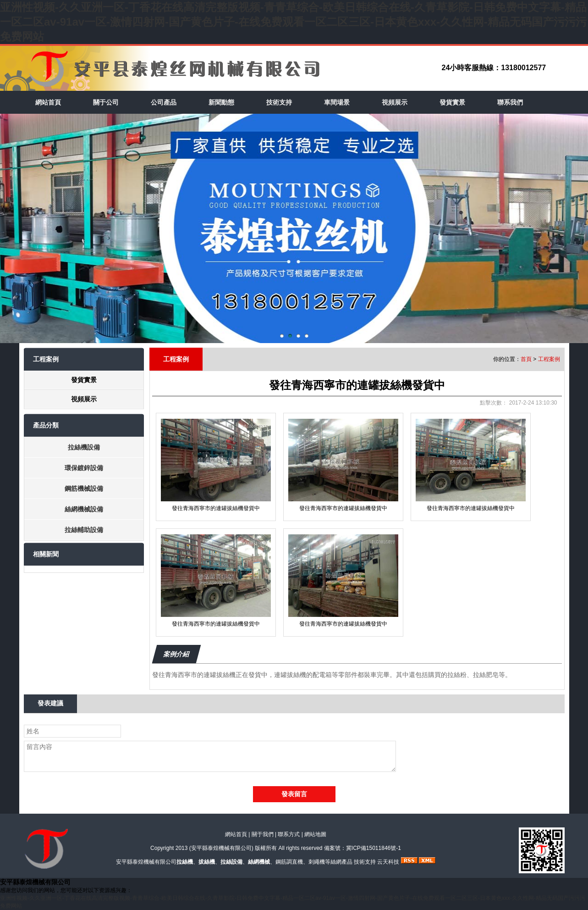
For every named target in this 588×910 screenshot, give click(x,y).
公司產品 (164, 102)
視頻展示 (395, 102)
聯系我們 (510, 102)
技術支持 (279, 102)
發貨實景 (452, 102)
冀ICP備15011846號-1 (374, 848)
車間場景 (337, 102)
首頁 (526, 359)
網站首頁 (48, 102)
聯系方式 (289, 834)
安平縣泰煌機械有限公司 (221, 848)
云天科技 (388, 862)
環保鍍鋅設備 (84, 468)
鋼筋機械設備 (84, 488)
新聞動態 (221, 102)
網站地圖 (315, 834)
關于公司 (106, 102)
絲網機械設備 (84, 509)
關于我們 (263, 834)
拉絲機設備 (84, 447)
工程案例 (549, 359)
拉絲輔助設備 (84, 530)
